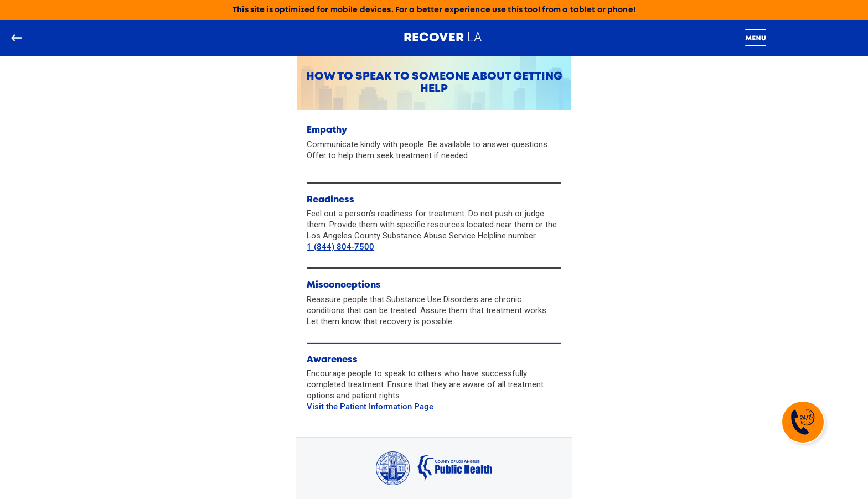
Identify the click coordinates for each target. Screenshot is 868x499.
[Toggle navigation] (756, 38)
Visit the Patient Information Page (370, 407)
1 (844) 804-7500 (340, 247)
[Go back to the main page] (16, 38)
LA (443, 37)
